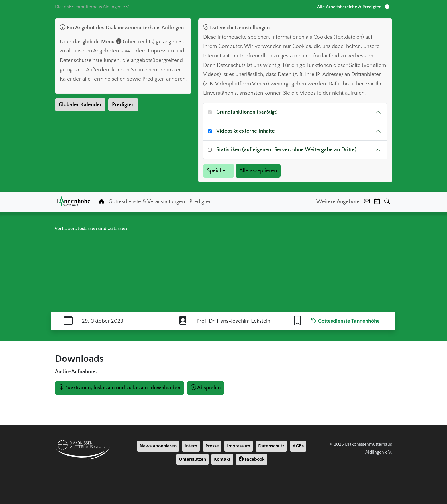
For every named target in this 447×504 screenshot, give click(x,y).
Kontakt (222, 459)
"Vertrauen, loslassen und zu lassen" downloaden (119, 388)
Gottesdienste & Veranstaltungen (147, 202)
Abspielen (206, 388)
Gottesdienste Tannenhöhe (345, 321)
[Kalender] (377, 202)
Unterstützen (192, 459)
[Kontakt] (367, 202)
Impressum (239, 446)
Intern (191, 446)
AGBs (298, 446)
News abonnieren (158, 446)
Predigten (123, 105)
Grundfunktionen (247, 112)
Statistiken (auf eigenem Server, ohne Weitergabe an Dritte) (286, 150)
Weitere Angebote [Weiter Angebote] (338, 202)
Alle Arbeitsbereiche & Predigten (353, 7)
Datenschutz (271, 446)
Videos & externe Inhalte (246, 131)
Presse (212, 446)
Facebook (252, 459)
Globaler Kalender (80, 105)
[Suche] (387, 202)
